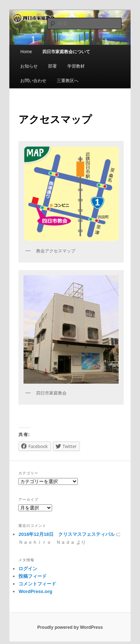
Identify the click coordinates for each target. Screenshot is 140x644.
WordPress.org (35, 591)
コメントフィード (37, 584)
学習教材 (76, 66)
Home (26, 52)
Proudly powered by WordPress (70, 627)
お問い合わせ (33, 81)
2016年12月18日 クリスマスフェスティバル (67, 534)
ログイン (28, 569)
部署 (52, 66)
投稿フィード (33, 576)
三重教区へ (68, 81)
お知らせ (29, 66)
